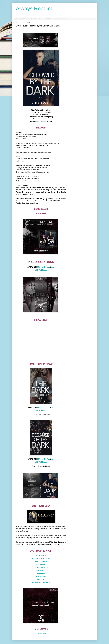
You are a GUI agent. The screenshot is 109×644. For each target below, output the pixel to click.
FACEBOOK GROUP (41, 559)
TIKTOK (41, 579)
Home (16, 18)
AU (53, 267)
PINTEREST (41, 565)
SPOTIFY (41, 573)
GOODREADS (41, 568)
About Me (23, 18)
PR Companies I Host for (35, 18)
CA (48, 267)
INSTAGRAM (41, 562)
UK (43, 267)
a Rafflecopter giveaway (41, 633)
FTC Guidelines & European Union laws (55, 18)
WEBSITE (41, 576)
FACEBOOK (41, 556)
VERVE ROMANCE (41, 582)
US (39, 267)
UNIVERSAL (41, 270)
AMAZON (41, 570)
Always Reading (35, 8)
